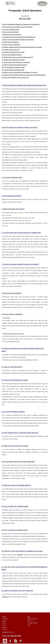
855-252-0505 (25, 19)
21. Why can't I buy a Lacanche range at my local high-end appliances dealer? (24, 75)
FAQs (4, 625)
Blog (29, 617)
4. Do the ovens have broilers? (10, 32)
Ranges (4, 617)
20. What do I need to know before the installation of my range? (19, 72)
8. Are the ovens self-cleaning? (10, 42)
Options (4, 621)
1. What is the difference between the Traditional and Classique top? (21, 24)
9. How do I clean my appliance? (11, 45)
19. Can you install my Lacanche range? (13, 70)
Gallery (4, 623)
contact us (5, 597)
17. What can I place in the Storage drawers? (14, 65)
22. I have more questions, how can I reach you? (15, 77)
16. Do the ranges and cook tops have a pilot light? (16, 62)
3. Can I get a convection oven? (11, 29)
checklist (19, 555)
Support (4, 627)
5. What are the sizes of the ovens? (12, 35)
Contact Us (30, 621)
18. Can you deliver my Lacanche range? (13, 67)
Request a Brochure (32, 619)
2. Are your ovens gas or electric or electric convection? (17, 27)
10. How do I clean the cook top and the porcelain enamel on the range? (22, 47)
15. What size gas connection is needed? (13, 60)
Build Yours (5, 619)
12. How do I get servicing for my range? (13, 52)
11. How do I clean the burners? (11, 50)
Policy (29, 625)
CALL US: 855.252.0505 (12, 636)
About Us (5, 629)
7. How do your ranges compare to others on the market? (18, 40)
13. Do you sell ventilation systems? (12, 55)
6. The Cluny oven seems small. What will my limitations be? (19, 37)
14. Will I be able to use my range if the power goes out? (17, 57)
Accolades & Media (32, 623)
